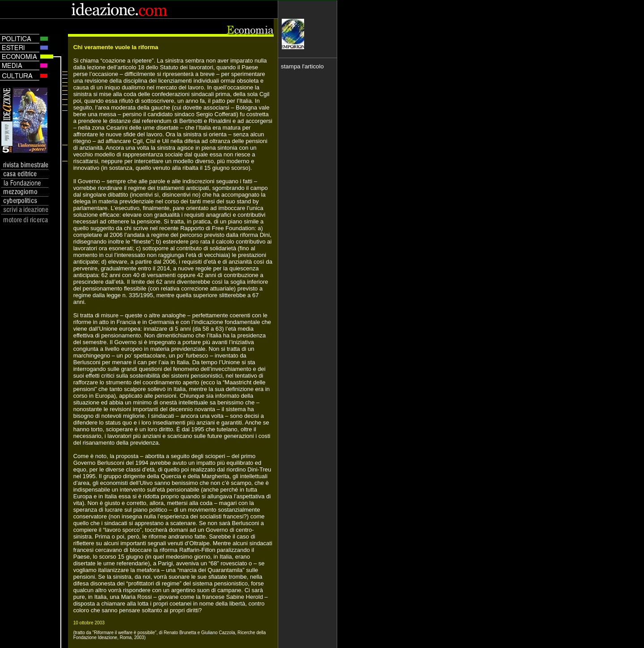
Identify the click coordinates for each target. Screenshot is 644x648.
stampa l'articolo (302, 66)
